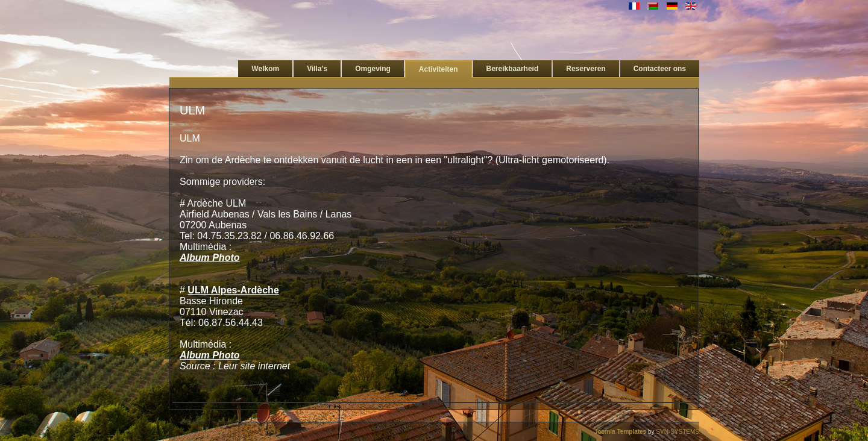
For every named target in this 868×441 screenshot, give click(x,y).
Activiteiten (439, 69)
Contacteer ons (660, 69)
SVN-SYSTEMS (678, 432)
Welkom (265, 69)
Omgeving (373, 69)
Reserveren (586, 69)
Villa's (317, 69)
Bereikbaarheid (513, 69)
